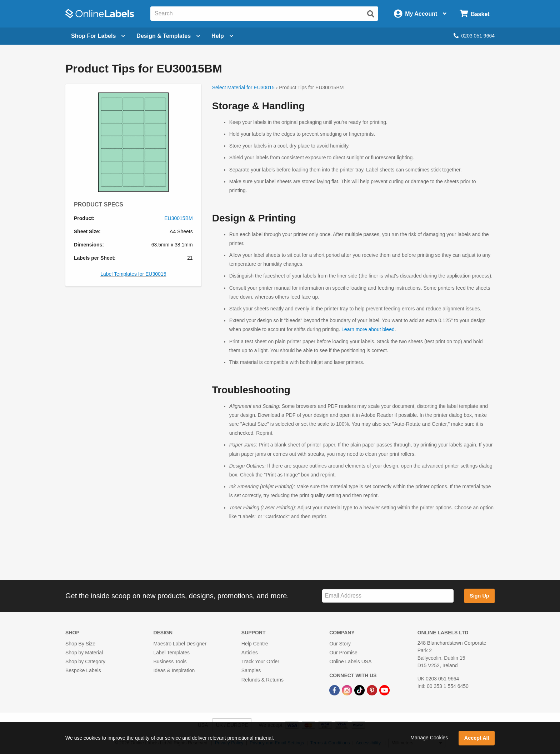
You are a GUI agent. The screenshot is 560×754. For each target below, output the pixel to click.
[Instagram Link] (348, 690)
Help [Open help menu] (222, 36)
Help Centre (255, 644)
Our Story (340, 644)
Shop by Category (85, 661)
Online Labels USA (350, 661)
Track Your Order (260, 661)
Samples (251, 670)
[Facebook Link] (335, 690)
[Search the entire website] (264, 14)
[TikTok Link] (360, 690)
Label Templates (171, 653)
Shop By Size (80, 644)
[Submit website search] (371, 14)
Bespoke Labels (83, 670)
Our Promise (343, 653)
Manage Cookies (429, 738)
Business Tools (170, 661)
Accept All (477, 738)
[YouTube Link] (384, 690)
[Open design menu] (168, 36)
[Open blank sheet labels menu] (98, 36)
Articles (250, 653)
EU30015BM (178, 218)
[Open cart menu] (474, 14)
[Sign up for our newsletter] (388, 596)
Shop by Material (84, 653)
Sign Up (479, 596)
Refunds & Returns (262, 680)
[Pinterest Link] (373, 690)
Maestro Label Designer (180, 644)
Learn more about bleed (368, 329)
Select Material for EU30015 (243, 88)
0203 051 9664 (474, 36)
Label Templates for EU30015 (133, 274)
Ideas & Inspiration (174, 670)
